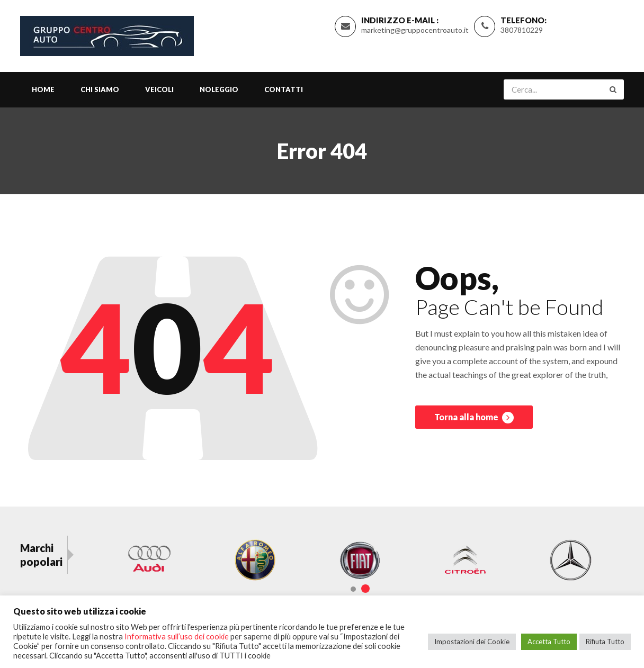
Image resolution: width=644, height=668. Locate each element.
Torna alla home (474, 418)
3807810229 (522, 30)
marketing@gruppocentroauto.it (415, 30)
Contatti (284, 89)
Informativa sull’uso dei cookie (177, 637)
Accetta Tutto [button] (549, 642)
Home (43, 89)
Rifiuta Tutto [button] (605, 642)
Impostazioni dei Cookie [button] (472, 642)
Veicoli (159, 89)
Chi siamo (100, 89)
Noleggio (219, 89)
